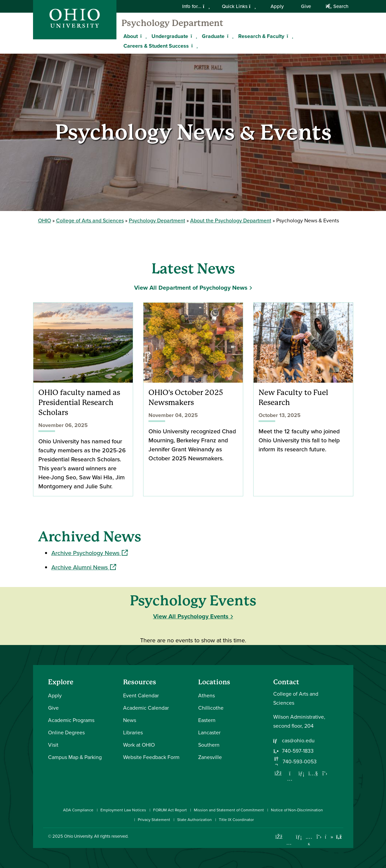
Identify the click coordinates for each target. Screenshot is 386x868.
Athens (207, 695)
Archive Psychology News (90, 553)
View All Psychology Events (191, 616)
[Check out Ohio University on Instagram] (289, 843)
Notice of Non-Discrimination (297, 810)
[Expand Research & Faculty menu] (289, 36)
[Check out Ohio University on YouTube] (309, 841)
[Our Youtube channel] (313, 773)
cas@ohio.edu (298, 740)
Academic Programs (71, 720)
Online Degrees (66, 732)
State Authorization (195, 820)
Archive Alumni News (84, 567)
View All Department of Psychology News (191, 288)
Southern (209, 745)
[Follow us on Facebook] (278, 773)
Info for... (196, 6)
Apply (277, 6)
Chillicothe (211, 708)
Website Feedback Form (151, 757)
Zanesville (210, 757)
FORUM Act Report (170, 810)
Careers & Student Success (156, 46)
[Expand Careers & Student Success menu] (194, 46)
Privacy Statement (154, 820)
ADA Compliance (78, 810)
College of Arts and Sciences (90, 220)
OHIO (45, 220)
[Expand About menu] (143, 36)
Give (306, 6)
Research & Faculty (261, 36)
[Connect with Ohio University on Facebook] (279, 837)
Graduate (213, 36)
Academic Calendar (146, 708)
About (131, 36)
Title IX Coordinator (236, 820)
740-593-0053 (300, 761)
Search (337, 6)
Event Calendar (141, 695)
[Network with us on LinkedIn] (302, 773)
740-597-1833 (298, 751)
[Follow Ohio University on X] (319, 837)
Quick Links (239, 6)
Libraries (133, 732)
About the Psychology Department (231, 220)
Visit (53, 745)
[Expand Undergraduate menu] (193, 36)
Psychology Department (172, 23)
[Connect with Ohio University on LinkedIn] (299, 837)
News (130, 720)
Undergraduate (170, 36)
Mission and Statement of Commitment (229, 810)
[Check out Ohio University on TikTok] (329, 837)
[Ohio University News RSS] (339, 837)
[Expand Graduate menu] (230, 36)
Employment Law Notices (123, 810)
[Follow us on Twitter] (325, 773)
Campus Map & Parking (75, 757)
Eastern (207, 720)
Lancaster (209, 732)
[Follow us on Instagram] (290, 779)
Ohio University (78, 836)
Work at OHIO (139, 745)
